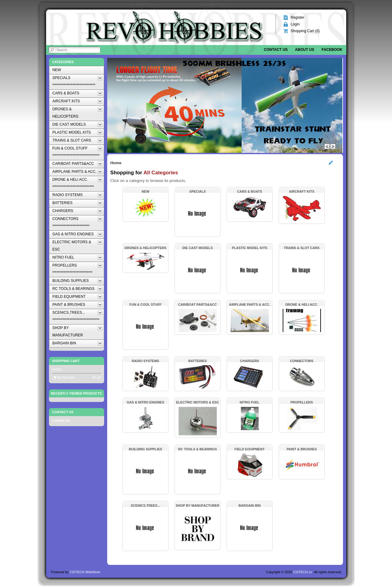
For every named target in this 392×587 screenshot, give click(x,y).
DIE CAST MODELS (198, 248)
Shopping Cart (66, 361)
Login (295, 24)
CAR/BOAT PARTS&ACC (198, 305)
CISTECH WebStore (85, 572)
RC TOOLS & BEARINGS (198, 449)
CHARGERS (250, 361)
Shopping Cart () (305, 31)
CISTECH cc (303, 572)
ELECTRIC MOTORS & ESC (198, 402)
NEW (145, 191)
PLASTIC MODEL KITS (250, 248)
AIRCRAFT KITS (302, 191)
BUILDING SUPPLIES (146, 449)
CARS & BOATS (249, 191)
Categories (63, 62)
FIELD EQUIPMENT (250, 449)
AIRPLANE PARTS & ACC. (250, 305)
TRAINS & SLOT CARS (302, 248)
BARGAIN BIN (250, 506)
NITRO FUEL (250, 402)
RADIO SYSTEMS (145, 361)
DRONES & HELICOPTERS (146, 248)
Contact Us (61, 420)
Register (298, 17)
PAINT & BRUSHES (302, 449)
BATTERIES (198, 361)
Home (116, 163)
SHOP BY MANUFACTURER (198, 506)
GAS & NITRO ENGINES (145, 402)
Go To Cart (64, 377)
